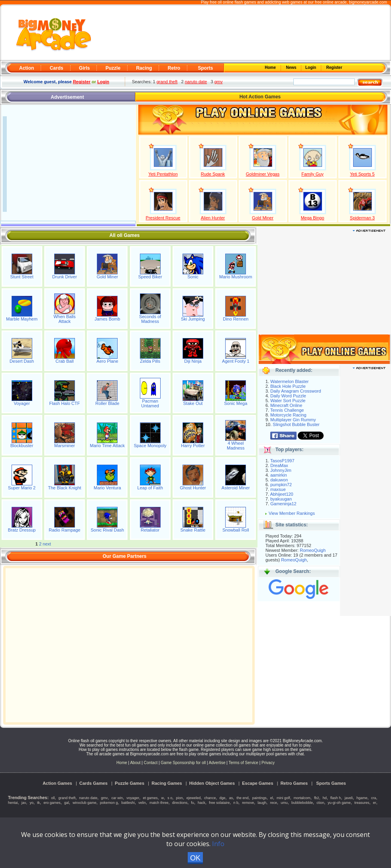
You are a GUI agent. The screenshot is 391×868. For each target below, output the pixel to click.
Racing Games (167, 783)
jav (24, 803)
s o (170, 798)
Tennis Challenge (287, 410)
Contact (151, 763)
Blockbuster (22, 446)
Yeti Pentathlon (163, 174)
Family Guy (312, 174)
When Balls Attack (65, 319)
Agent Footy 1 (236, 361)
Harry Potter (193, 446)
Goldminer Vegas (263, 174)
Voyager (22, 403)
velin (142, 803)
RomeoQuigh (313, 550)
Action (27, 68)
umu (284, 803)
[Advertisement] (242, 33)
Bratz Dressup (22, 530)
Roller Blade (107, 403)
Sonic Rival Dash (107, 530)
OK (195, 858)
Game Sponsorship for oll (183, 763)
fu (193, 803)
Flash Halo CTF (64, 403)
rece (274, 803)
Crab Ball (64, 361)
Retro (174, 68)
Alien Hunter (213, 218)
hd (325, 798)
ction (320, 803)
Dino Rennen (236, 319)
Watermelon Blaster (289, 381)
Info (218, 844)
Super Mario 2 (22, 488)
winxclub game (84, 803)
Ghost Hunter (193, 488)
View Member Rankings (292, 513)
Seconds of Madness (150, 319)
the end (242, 798)
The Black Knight (64, 488)
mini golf (283, 798)
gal (67, 803)
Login (311, 67)
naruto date (196, 82)
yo (31, 803)
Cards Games (93, 783)
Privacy (268, 763)
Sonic (193, 277)
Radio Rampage (65, 530)
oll (53, 798)
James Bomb (107, 319)
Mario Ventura (107, 488)
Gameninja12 (283, 504)
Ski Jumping (193, 319)
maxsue (278, 489)
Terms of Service (244, 763)
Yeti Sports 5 (362, 174)
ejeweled (194, 798)
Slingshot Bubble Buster (296, 424)
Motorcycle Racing (288, 415)
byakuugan (281, 499)
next (47, 544)
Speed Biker (150, 277)
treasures (362, 803)
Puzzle (113, 68)
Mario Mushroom (236, 277)
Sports (205, 68)
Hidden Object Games (212, 783)
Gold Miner (263, 218)
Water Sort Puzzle (288, 401)
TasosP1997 (282, 461)
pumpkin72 (281, 485)
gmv (219, 82)
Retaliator (150, 530)
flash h (336, 798)
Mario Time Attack (107, 446)
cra (374, 798)
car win (117, 798)
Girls (84, 68)
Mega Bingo (313, 218)
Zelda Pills (150, 361)
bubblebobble (302, 803)
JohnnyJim (281, 470)
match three (159, 803)
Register (334, 67)
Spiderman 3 (362, 218)
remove (248, 803)
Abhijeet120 (282, 494)
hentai (13, 803)
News (292, 67)
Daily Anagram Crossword (296, 391)
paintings (259, 798)
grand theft (167, 82)
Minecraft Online (286, 405)
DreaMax (279, 465)
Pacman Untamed (150, 403)
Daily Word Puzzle (288, 396)
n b (236, 803)
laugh (262, 803)
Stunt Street (22, 277)
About (135, 763)
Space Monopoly (150, 446)
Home (271, 67)
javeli (349, 798)
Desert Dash (22, 361)
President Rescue (163, 218)
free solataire (219, 803)
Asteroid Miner (236, 488)
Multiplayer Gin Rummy (293, 420)
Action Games (57, 783)
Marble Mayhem (22, 319)
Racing (144, 68)
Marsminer (65, 446)
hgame (362, 798)
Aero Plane (107, 361)
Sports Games (331, 783)
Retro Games (294, 783)
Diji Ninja (193, 361)
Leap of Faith (150, 488)
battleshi (128, 803)
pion (179, 798)
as (231, 798)
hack (201, 803)
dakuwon (279, 480)
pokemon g (109, 803)
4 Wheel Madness (236, 446)
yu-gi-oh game (339, 803)
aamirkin (279, 475)
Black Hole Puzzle (288, 386)
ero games (52, 803)
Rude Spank (213, 174)
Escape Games (257, 783)
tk (38, 803)
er (375, 803)
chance (210, 798)
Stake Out (193, 403)
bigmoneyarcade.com (368, 2)
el (272, 798)
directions (180, 803)
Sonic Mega (236, 403)
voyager (133, 798)
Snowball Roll (236, 530)
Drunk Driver (65, 277)
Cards (57, 68)
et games (150, 798)
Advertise (217, 763)
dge (223, 798)
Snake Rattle (193, 530)
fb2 (317, 798)
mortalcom (302, 798)
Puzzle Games (130, 783)
